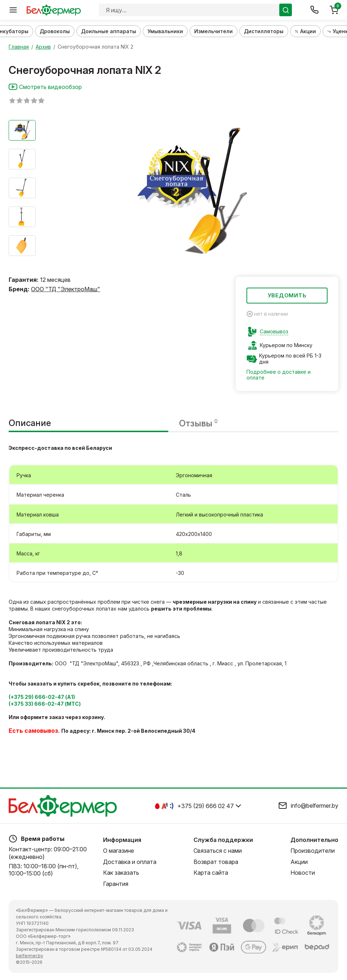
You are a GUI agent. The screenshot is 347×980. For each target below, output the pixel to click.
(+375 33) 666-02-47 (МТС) (45, 704)
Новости (303, 873)
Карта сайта (211, 873)
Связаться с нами (218, 851)
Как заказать (121, 873)
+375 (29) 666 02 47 (206, 806)
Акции (299, 862)
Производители (313, 851)
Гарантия (116, 884)
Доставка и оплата (130, 862)
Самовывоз (274, 332)
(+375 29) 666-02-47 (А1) (42, 697)
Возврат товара (216, 862)
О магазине (119, 851)
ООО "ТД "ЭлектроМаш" (66, 289)
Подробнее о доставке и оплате (279, 375)
